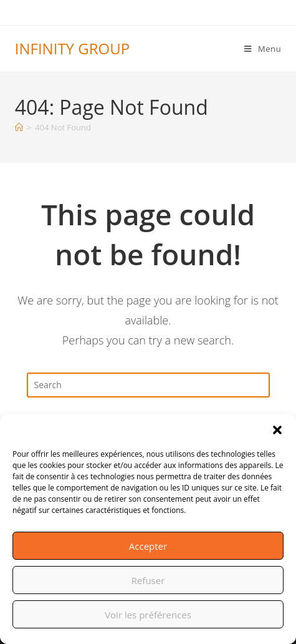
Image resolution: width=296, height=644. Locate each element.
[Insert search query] (148, 385)
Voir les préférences (148, 615)
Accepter (148, 546)
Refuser (148, 580)
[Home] (19, 127)
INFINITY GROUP (72, 48)
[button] (277, 430)
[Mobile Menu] (263, 49)
